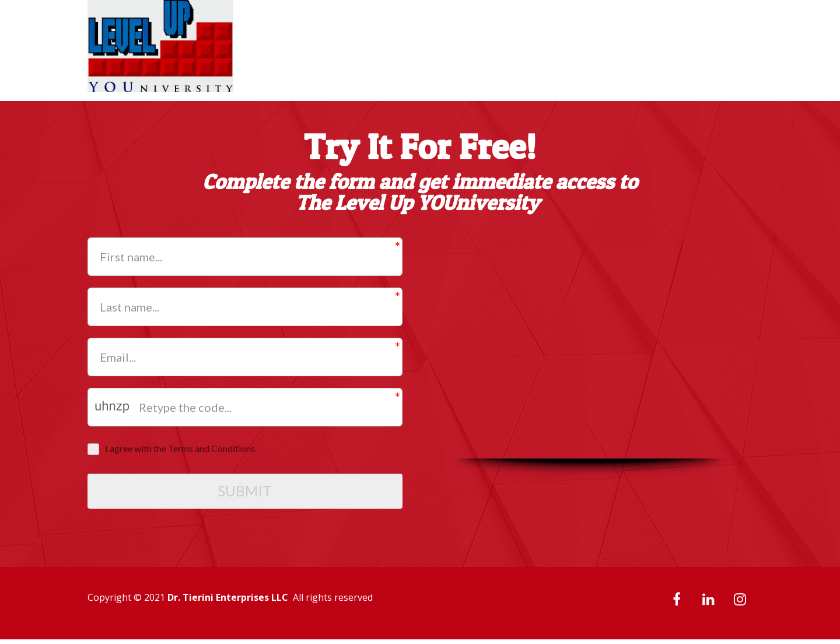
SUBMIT (245, 494)
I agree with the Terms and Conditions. (181, 448)
